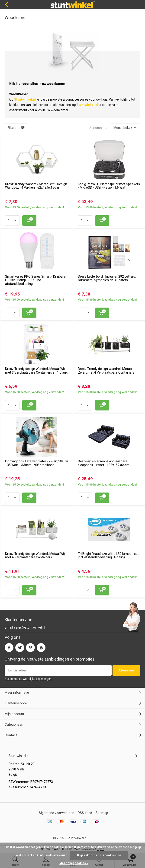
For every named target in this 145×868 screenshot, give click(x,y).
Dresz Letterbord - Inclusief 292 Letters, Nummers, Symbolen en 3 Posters (107, 278)
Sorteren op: (98, 128)
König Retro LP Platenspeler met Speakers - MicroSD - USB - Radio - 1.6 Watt (109, 186)
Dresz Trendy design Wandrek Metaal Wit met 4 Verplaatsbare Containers (35, 556)
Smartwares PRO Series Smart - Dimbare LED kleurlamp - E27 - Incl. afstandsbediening (35, 280)
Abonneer (126, 670)
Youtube (41, 647)
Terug (6, 5)
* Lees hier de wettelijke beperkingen (28, 679)
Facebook (9, 647)
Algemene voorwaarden (56, 813)
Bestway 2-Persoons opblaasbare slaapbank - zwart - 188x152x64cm (104, 463)
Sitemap (102, 813)
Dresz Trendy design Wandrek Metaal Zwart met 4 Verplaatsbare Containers (106, 371)
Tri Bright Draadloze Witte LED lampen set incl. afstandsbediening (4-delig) (108, 556)
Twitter (20, 647)
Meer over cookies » (74, 863)
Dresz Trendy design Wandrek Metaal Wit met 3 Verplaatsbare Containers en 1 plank (36, 371)
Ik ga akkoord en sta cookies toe (99, 855)
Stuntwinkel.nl (77, 838)
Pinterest (30, 647)
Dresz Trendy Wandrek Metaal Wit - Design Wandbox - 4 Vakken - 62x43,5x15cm (36, 186)
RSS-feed (85, 813)
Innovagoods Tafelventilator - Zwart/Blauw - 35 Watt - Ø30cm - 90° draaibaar (37, 463)
